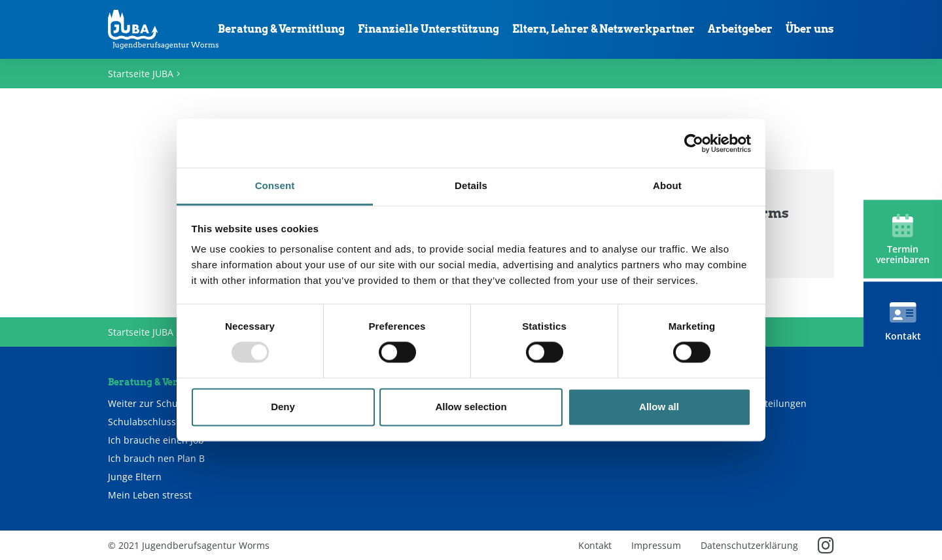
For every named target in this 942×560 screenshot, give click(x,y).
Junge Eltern (135, 477)
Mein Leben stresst (150, 495)
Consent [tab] (275, 185)
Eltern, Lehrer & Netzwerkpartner (603, 29)
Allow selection (471, 407)
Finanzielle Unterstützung (428, 29)
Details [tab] (471, 185)
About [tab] (667, 185)
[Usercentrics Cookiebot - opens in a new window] (694, 143)
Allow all (659, 407)
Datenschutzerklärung (749, 545)
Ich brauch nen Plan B (156, 459)
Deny (283, 407)
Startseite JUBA (141, 74)
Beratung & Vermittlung (281, 29)
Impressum (656, 545)
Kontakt (595, 545)
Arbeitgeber (740, 29)
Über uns (810, 29)
